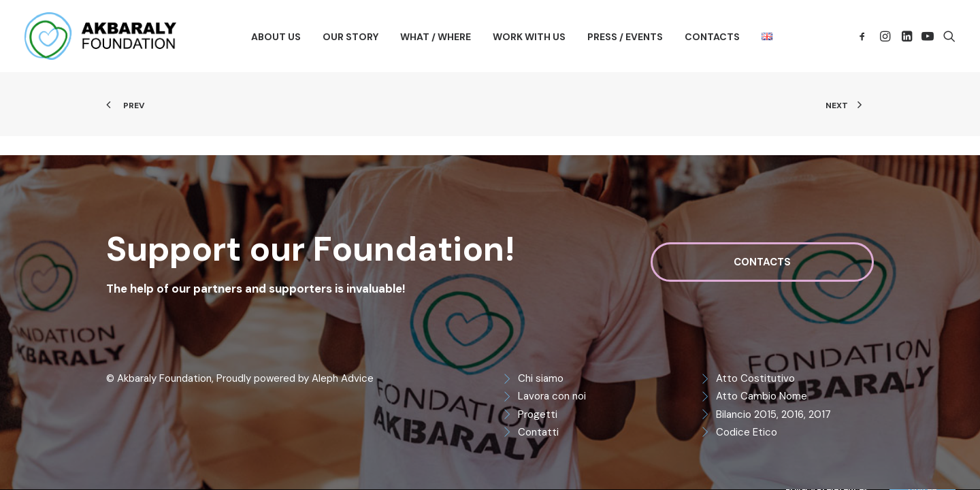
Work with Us (529, 37)
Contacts (712, 37)
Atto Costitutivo (755, 378)
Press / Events (625, 37)
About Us (276, 37)
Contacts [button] (762, 262)
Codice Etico (747, 432)
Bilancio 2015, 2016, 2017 (773, 414)
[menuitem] (276, 37)
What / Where (436, 37)
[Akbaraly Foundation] (100, 36)
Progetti (538, 414)
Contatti (538, 432)
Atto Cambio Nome (762, 396)
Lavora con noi (552, 396)
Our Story (350, 37)
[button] (865, 36)
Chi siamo (541, 378)
